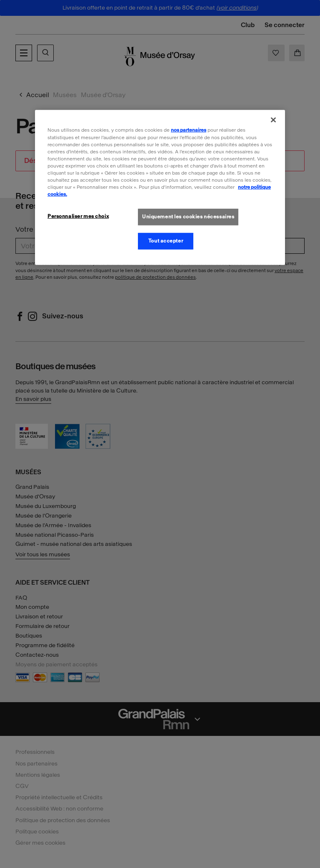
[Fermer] (273, 120)
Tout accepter (166, 241)
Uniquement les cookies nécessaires (188, 217)
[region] (160, 187)
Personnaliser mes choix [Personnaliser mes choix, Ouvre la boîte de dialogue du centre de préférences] (78, 216)
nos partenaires (189, 130)
